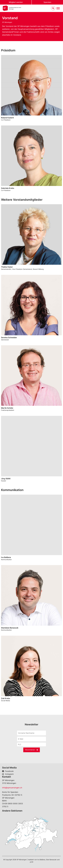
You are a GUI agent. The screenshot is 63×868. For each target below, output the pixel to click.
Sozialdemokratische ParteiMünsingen (15, 8)
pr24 (32, 862)
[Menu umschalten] (58, 8)
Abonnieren (30, 750)
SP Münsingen (7, 22)
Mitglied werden (16, 2)
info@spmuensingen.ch (12, 788)
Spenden (47, 2)
